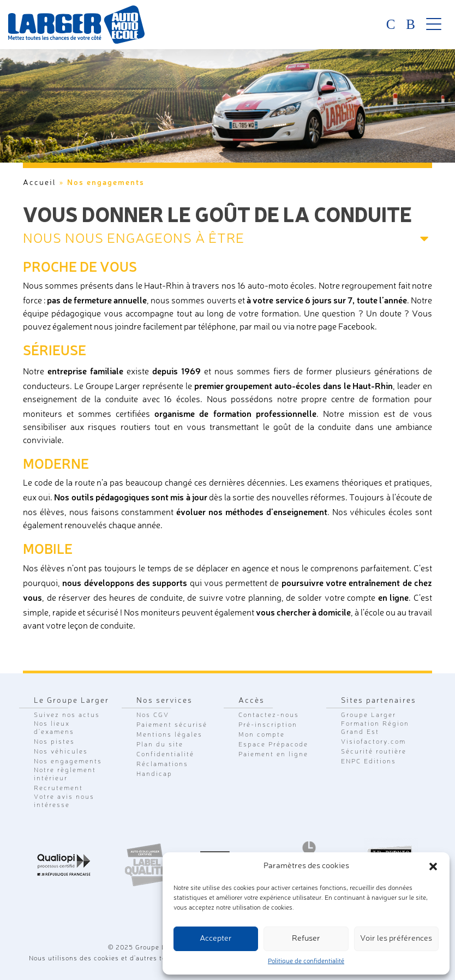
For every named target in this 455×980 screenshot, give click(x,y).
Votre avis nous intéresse (64, 801)
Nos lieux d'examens (54, 728)
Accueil (40, 183)
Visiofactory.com (373, 742)
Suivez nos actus (67, 715)
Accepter (216, 939)
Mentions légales (169, 735)
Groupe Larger (369, 715)
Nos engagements (68, 762)
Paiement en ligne (273, 755)
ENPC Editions (369, 762)
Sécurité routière (374, 752)
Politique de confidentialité (306, 961)
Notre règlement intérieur (65, 775)
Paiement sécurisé (172, 725)
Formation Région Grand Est (375, 728)
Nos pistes (54, 742)
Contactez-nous (269, 715)
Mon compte (262, 735)
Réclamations (162, 764)
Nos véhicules (61, 752)
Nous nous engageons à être (134, 239)
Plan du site (160, 745)
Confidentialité (165, 755)
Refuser (306, 939)
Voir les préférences (396, 939)
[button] (433, 867)
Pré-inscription (268, 725)
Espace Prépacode (273, 745)
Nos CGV (153, 715)
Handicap (154, 774)
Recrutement (58, 788)
